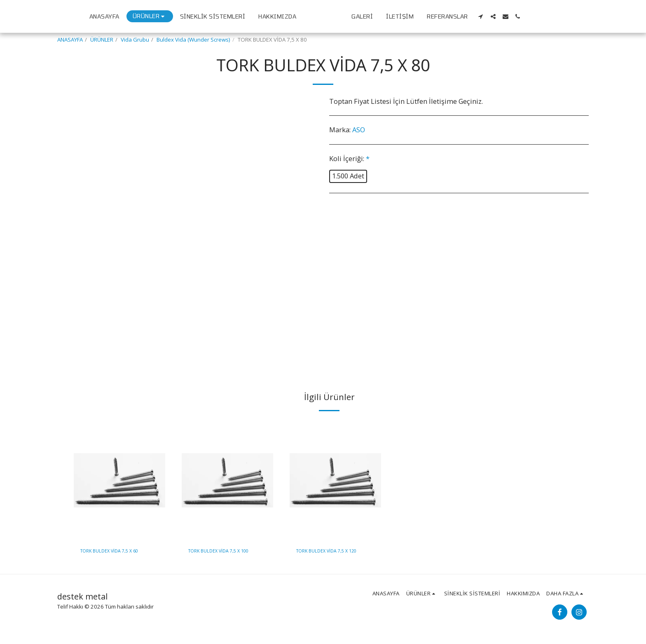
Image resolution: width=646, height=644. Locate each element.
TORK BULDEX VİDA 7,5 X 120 (332, 552)
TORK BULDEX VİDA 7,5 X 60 (115, 552)
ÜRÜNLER (102, 40)
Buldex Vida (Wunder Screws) (193, 40)
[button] (551, 16)
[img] (119, 480)
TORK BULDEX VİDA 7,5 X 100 (225, 552)
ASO (359, 130)
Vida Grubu (135, 40)
